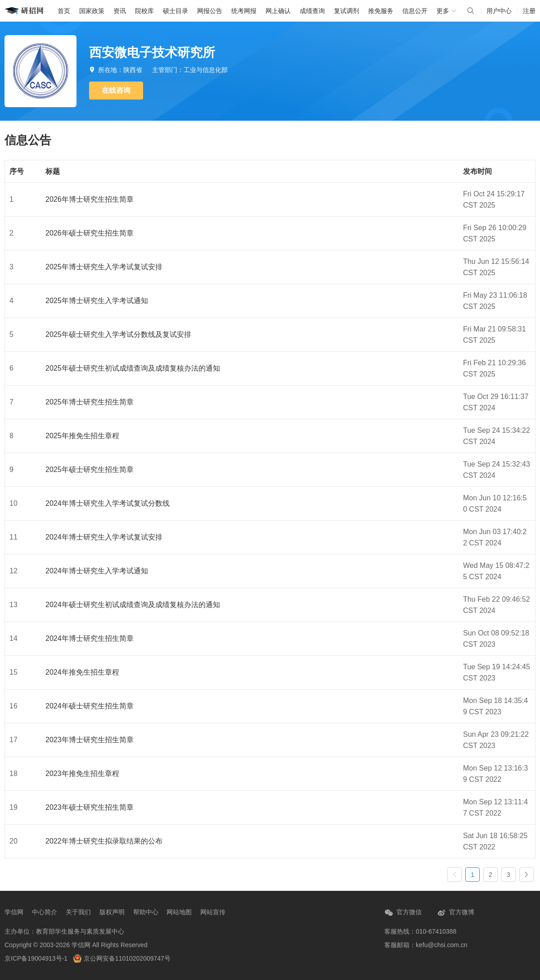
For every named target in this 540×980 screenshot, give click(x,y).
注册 (529, 11)
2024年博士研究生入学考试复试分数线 (108, 503)
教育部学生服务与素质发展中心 (80, 931)
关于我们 (78, 912)
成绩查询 (312, 11)
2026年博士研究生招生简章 (90, 199)
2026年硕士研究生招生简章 (90, 233)
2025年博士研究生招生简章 (90, 402)
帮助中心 (146, 912)
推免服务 (381, 11)
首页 (64, 11)
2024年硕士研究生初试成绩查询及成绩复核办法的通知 (133, 605)
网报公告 (210, 11)
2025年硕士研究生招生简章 (90, 470)
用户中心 (499, 11)
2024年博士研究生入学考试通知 (97, 571)
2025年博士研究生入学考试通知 (97, 301)
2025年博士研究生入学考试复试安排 (104, 267)
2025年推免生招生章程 (82, 436)
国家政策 (92, 11)
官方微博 (456, 913)
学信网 (14, 912)
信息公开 (415, 11)
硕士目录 (175, 11)
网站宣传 (213, 912)
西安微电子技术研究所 (152, 52)
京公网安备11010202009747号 (122, 958)
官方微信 (403, 913)
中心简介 (45, 912)
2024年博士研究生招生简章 (90, 638)
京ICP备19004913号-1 (36, 958)
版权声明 (112, 912)
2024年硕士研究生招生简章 (90, 706)
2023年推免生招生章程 (82, 774)
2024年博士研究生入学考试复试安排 (104, 537)
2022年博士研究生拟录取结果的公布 (104, 841)
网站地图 (179, 912)
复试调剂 (346, 11)
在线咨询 (116, 90)
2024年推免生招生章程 (82, 672)
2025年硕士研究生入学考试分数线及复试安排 (118, 334)
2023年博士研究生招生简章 (90, 740)
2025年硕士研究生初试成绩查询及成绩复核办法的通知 (133, 368)
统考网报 (244, 11)
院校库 (144, 11)
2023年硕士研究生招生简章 (90, 807)
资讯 (120, 11)
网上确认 (278, 11)
